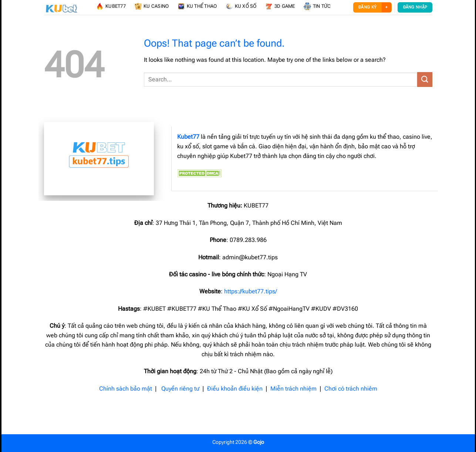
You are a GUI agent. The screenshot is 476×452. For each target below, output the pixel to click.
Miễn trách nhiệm (293, 389)
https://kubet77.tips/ (251, 291)
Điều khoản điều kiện (235, 389)
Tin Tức (317, 6)
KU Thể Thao (197, 6)
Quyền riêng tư (180, 389)
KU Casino (151, 6)
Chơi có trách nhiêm (351, 389)
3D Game (280, 6)
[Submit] (425, 79)
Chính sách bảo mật (126, 389)
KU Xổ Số (241, 6)
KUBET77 (111, 6)
